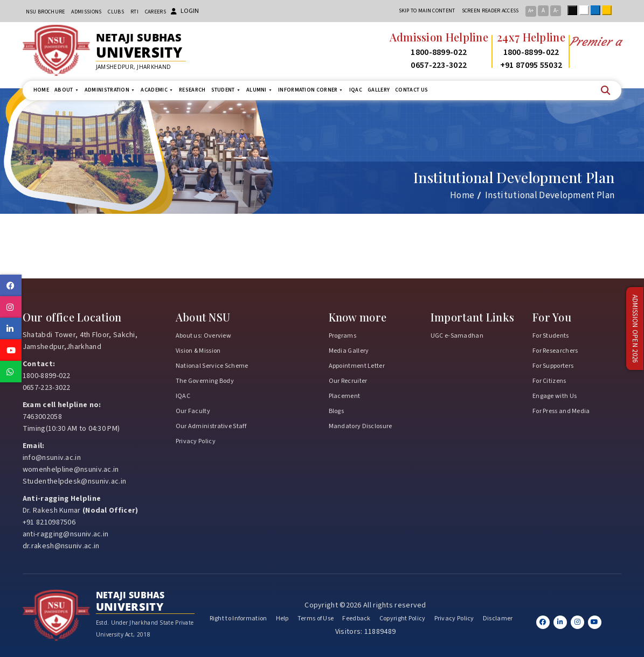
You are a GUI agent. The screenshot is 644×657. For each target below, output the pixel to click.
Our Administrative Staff (211, 426)
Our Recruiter (348, 381)
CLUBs (116, 12)
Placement (345, 396)
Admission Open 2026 (635, 329)
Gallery (379, 90)
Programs (342, 336)
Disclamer (498, 618)
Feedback (356, 618)
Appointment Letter (357, 366)
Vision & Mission (198, 351)
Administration (110, 90)
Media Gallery (349, 351)
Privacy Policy (196, 441)
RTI (134, 12)
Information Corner (311, 90)
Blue (598, 10)
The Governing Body (205, 381)
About (67, 90)
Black (574, 10)
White (586, 10)
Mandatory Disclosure (361, 426)
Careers (155, 12)
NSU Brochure (46, 12)
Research (192, 90)
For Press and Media (561, 411)
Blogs (337, 411)
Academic (157, 90)
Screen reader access (490, 11)
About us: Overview (203, 336)
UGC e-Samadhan (457, 336)
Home (41, 90)
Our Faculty (193, 411)
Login (185, 11)
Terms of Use (316, 618)
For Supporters (553, 366)
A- (556, 11)
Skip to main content (427, 11)
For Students (551, 336)
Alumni (259, 90)
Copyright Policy (403, 618)
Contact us (411, 90)
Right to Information (238, 618)
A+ (531, 11)
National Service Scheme (212, 366)
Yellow (609, 10)
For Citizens (549, 381)
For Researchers (555, 351)
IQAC (356, 90)
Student (226, 90)
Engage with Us (555, 396)
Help (282, 618)
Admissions (86, 12)
